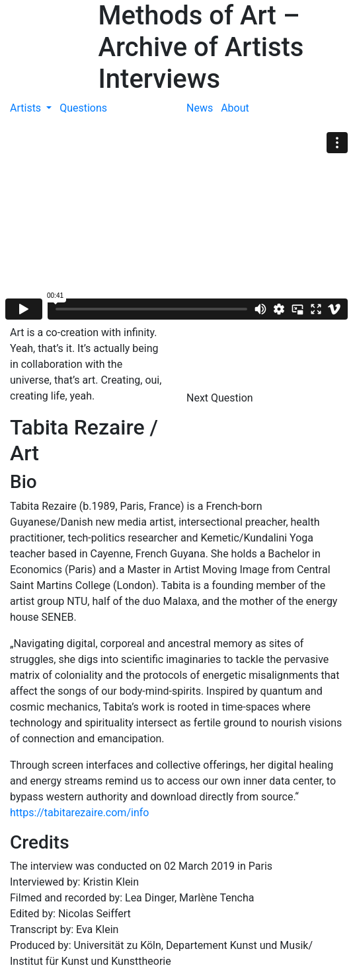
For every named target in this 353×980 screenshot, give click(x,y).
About (235, 108)
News (200, 108)
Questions (83, 108)
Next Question (221, 398)
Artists (27, 108)
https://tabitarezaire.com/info (79, 813)
